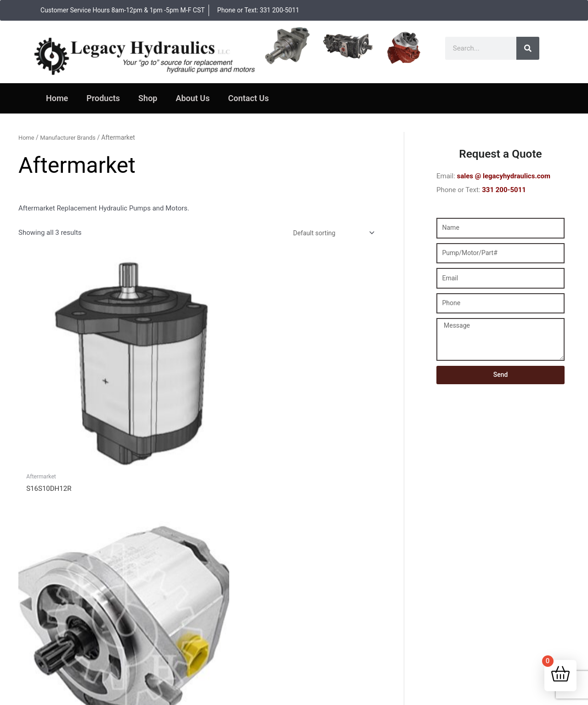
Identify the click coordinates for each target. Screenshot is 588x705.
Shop (148, 98)
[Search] (528, 48)
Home (57, 98)
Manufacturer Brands (71, 137)
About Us (192, 98)
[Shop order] (329, 234)
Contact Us (248, 98)
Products (103, 98)
